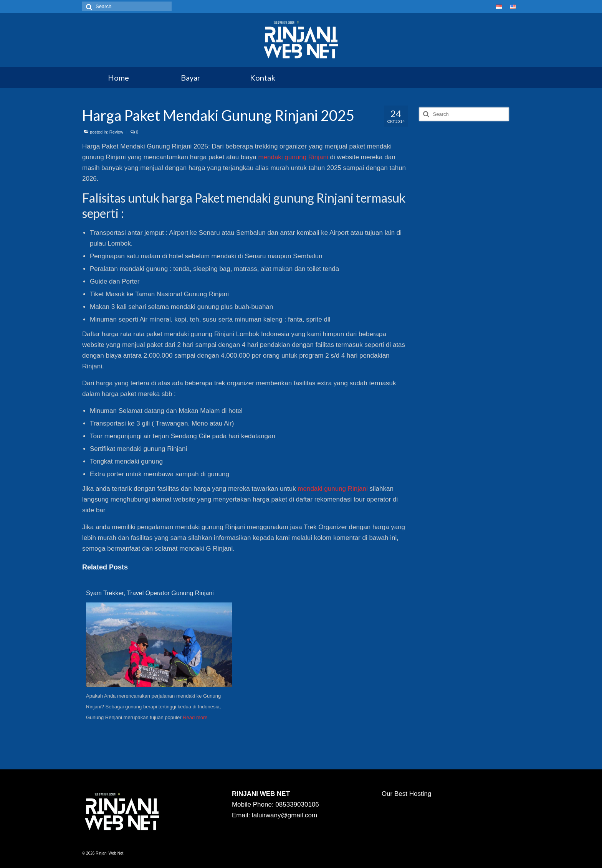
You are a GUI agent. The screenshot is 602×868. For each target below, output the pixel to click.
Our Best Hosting (406, 794)
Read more (195, 717)
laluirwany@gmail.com (284, 815)
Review (116, 132)
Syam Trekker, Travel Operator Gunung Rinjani (150, 593)
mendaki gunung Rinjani (293, 157)
